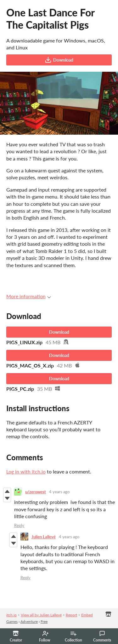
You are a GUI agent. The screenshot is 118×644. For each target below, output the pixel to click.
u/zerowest (36, 492)
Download (59, 60)
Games (12, 622)
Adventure (29, 622)
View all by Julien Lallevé (41, 615)
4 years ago (59, 492)
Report (71, 615)
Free (44, 622)
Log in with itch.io (26, 471)
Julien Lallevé (44, 537)
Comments (102, 636)
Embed (87, 615)
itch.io (11, 615)
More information (29, 296)
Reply (19, 525)
